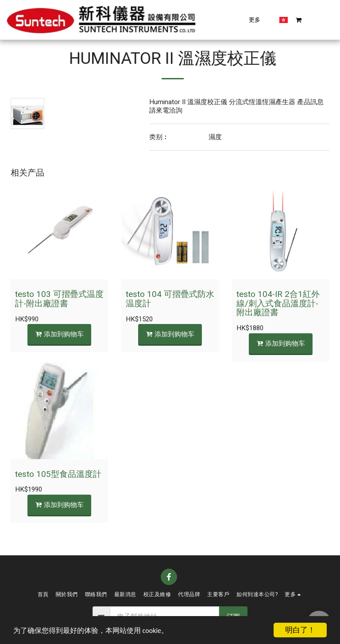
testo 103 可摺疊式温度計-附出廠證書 (59, 299)
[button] (244, 20)
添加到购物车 (60, 334)
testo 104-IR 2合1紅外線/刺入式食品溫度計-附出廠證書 (278, 303)
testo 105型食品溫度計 (58, 474)
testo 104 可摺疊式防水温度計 (170, 299)
